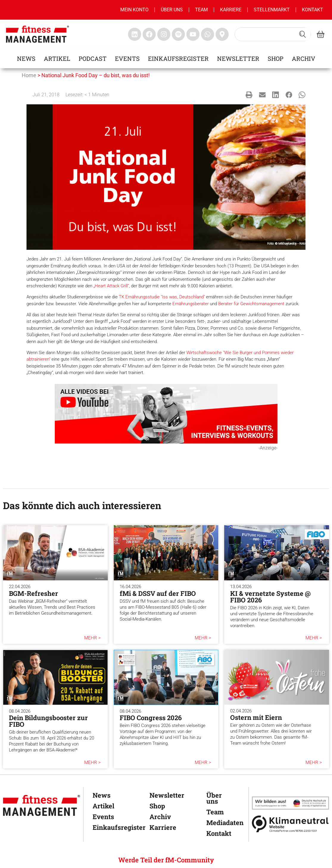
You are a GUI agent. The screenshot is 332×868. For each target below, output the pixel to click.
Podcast (93, 58)
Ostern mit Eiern (256, 717)
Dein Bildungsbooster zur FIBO (48, 721)
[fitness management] (38, 34)
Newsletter (238, 58)
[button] (249, 95)
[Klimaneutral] (290, 824)
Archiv (304, 58)
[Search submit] (303, 34)
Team (201, 10)
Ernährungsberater (191, 304)
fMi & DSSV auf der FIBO (158, 593)
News (26, 58)
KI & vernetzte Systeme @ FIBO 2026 (270, 597)
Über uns (172, 10)
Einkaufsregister (178, 58)
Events (127, 58)
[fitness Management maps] (222, 34)
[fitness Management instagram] (164, 34)
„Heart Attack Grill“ (111, 286)
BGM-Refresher (33, 593)
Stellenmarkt (272, 10)
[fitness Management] (42, 805)
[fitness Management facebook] (149, 34)
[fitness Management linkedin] (135, 34)
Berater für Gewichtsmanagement (251, 304)
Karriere (231, 10)
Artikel (57, 58)
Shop (276, 58)
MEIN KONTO (134, 10)
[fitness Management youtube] (193, 34)
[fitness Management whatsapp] (208, 34)
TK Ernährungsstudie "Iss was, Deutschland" (162, 297)
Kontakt (312, 10)
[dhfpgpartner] (290, 803)
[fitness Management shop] (321, 34)
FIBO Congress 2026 (151, 718)
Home (29, 75)
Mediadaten (221, 823)
